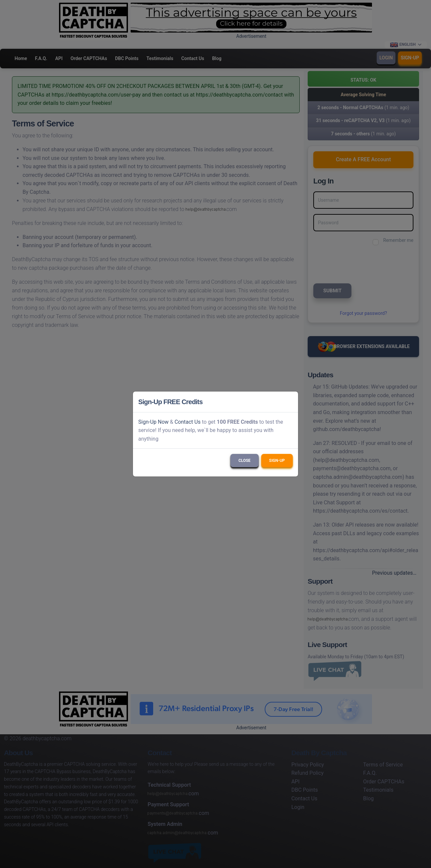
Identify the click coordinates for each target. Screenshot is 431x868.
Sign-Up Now (154, 422)
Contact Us (187, 422)
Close (244, 461)
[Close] (290, 402)
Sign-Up (277, 461)
